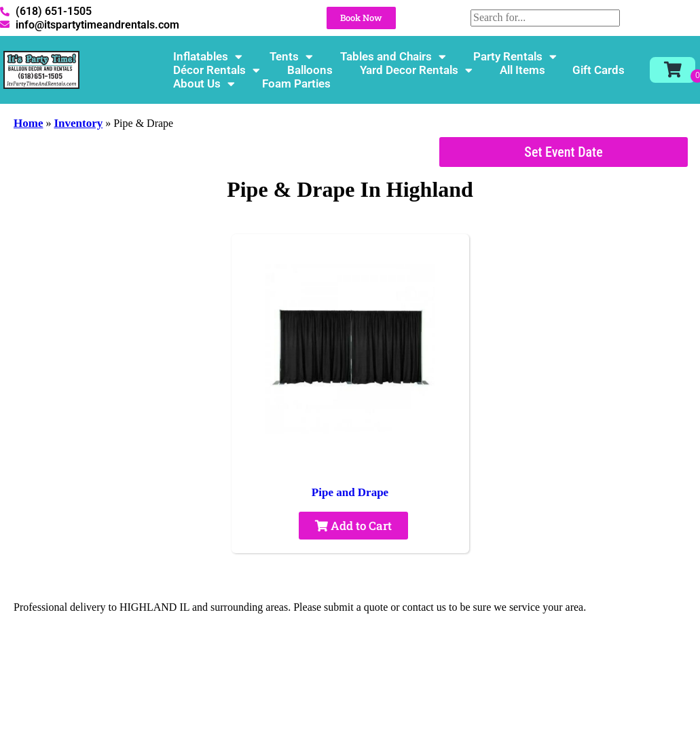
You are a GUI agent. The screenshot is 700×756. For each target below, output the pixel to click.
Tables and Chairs (393, 56)
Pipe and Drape (350, 492)
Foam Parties (296, 83)
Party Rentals (515, 56)
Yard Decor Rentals (416, 70)
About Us (204, 83)
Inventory (78, 123)
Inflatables (208, 56)
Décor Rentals (217, 70)
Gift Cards (598, 70)
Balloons (310, 70)
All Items (522, 70)
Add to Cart (353, 526)
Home (28, 123)
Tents (291, 56)
